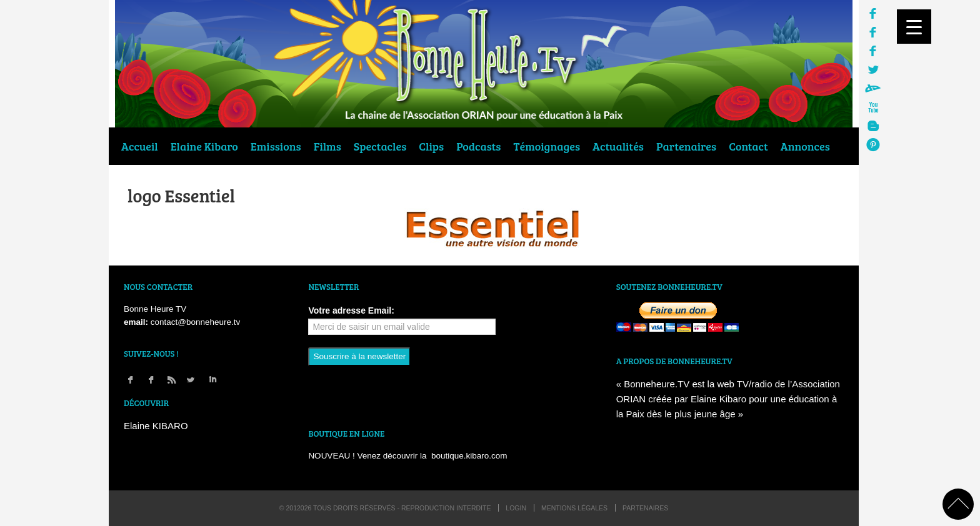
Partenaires (686, 146)
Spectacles (380, 146)
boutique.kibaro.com (469, 456)
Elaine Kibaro (204, 146)
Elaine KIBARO (156, 426)
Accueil (140, 146)
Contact (748, 146)
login (516, 508)
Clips (431, 146)
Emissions (276, 146)
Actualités (618, 146)
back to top (958, 504)
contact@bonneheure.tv (196, 322)
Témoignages (547, 146)
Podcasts (478, 146)
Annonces (805, 146)
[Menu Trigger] (914, 27)
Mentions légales (574, 508)
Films (327, 146)
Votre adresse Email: (351, 310)
